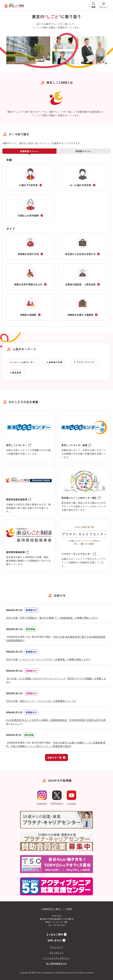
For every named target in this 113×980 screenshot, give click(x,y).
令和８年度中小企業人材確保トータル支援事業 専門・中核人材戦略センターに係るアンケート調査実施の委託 (56, 744)
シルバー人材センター (23, 362)
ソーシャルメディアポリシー (56, 958)
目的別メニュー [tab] (84, 151)
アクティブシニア (86, 362)
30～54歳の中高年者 (80, 185)
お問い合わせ (54, 940)
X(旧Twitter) (57, 798)
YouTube (72, 798)
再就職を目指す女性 (28, 254)
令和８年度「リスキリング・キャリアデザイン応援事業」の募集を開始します (48, 659)
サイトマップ (56, 947)
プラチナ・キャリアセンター (77, 554)
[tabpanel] (56, 240)
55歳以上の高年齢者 (28, 215)
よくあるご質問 (54, 934)
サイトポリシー (56, 953)
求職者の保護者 (28, 315)
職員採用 (17, 373)
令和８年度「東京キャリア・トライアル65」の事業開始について (41, 701)
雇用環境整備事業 (15, 552)
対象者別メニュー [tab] (29, 151)
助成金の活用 (56, 362)
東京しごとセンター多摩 (74, 445)
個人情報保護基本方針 (56, 963)
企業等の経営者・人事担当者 (80, 284)
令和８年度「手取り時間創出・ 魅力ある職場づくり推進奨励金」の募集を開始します (52, 618)
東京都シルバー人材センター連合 (79, 498)
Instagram (42, 798)
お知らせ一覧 (56, 757)
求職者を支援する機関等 (80, 315)
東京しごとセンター (17, 445)
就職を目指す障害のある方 (28, 284)
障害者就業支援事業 (17, 499)
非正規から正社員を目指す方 (80, 254)
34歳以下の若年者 (28, 185)
